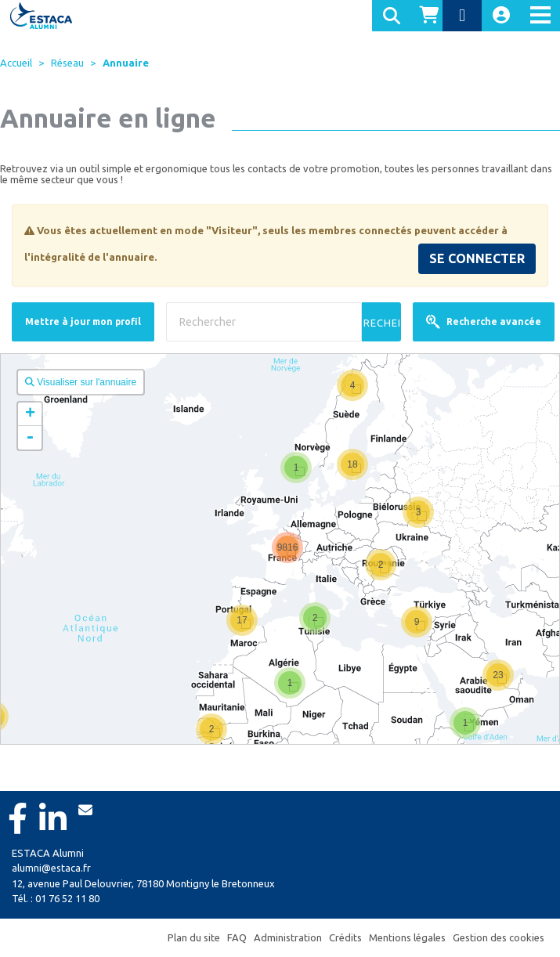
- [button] (30, 438)
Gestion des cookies (499, 937)
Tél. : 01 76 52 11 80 (56, 898)
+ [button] (30, 414)
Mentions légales (407, 937)
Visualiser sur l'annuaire (81, 382)
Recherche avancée (484, 322)
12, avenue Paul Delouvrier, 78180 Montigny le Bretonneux (143, 883)
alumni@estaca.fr (51, 868)
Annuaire (126, 63)
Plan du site (194, 937)
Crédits (345, 937)
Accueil (16, 63)
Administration (288, 937)
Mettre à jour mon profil (83, 321)
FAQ (237, 937)
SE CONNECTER (477, 258)
